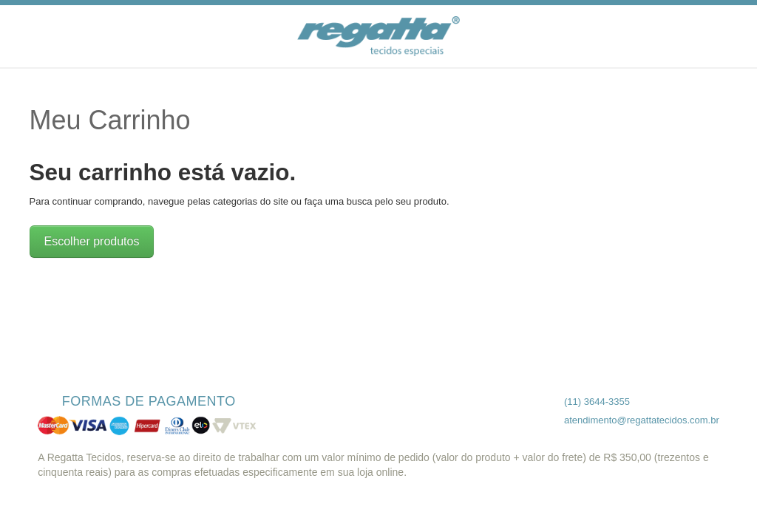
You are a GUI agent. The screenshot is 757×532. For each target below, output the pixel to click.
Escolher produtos (92, 241)
